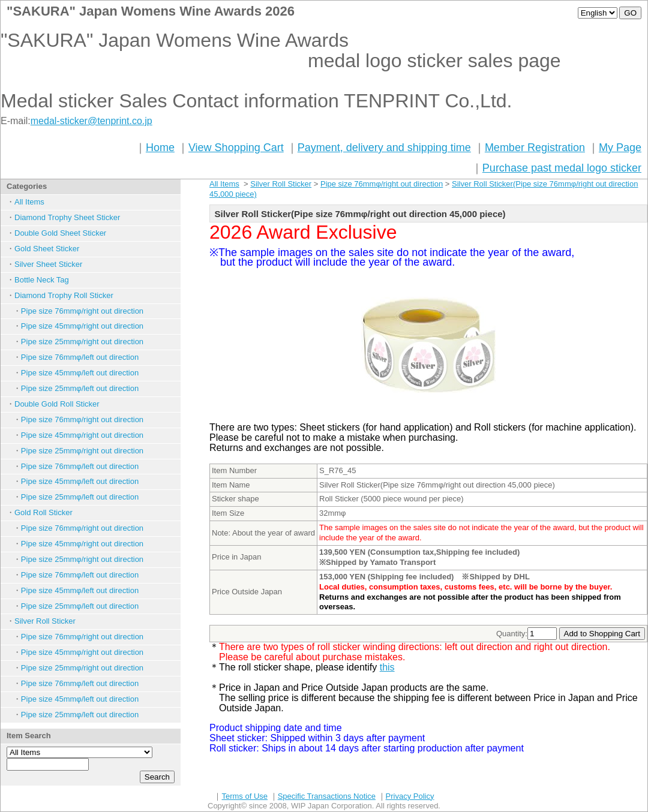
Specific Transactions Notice (327, 796)
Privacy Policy (410, 796)
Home (160, 148)
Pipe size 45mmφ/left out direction (80, 373)
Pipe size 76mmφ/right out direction (82, 311)
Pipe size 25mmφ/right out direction (82, 342)
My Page (620, 148)
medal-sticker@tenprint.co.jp (91, 121)
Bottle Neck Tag (42, 280)
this (387, 667)
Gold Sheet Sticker (47, 249)
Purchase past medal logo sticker (562, 168)
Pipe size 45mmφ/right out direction (82, 326)
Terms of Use (244, 796)
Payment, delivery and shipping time (384, 148)
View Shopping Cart (236, 148)
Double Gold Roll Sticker (57, 404)
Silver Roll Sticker (45, 621)
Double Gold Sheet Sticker (60, 233)
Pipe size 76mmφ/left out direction (80, 357)
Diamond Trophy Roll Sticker (64, 295)
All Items (29, 202)
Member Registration (535, 148)
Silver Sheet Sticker (48, 264)
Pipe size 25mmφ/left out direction (80, 388)
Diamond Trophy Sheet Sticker (67, 217)
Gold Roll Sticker (43, 512)
